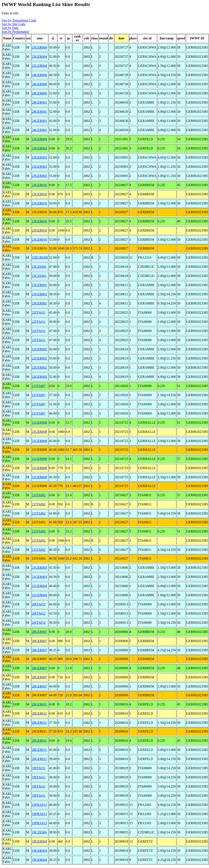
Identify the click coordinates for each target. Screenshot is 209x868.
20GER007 (39, 632)
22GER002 (39, 349)
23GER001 (39, 285)
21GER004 (39, 586)
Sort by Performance (15, 32)
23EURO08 (40, 257)
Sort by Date (10, 28)
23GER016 (39, 185)
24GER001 (39, 102)
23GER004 (39, 139)
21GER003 (39, 568)
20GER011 (39, 704)
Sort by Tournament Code (19, 20)
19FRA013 (39, 805)
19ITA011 (39, 768)
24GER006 (39, 75)
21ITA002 (39, 495)
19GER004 (39, 841)
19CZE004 (39, 832)
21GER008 (39, 423)
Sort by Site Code (13, 24)
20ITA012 (39, 604)
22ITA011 (39, 313)
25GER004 (39, 47)
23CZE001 (39, 267)
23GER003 (39, 157)
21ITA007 (39, 386)
